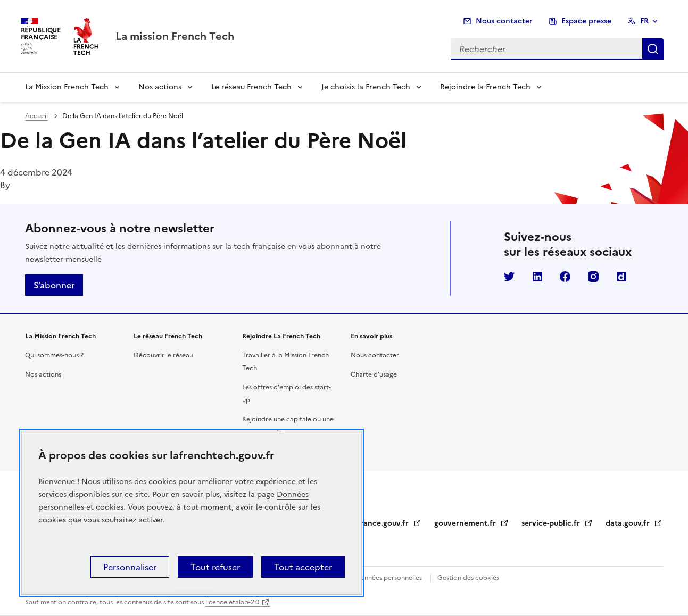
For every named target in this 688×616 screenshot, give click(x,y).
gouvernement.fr (471, 523)
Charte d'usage (374, 374)
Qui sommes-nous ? (54, 355)
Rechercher (653, 49)
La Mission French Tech (67, 87)
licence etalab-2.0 (232, 602)
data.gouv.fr (634, 523)
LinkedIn (537, 277)
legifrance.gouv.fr (383, 523)
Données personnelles (388, 578)
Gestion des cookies (468, 578)
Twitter (509, 277)
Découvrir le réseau (163, 355)
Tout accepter (303, 567)
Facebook (565, 277)
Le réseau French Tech (251, 87)
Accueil (36, 116)
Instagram (593, 277)
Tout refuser (215, 567)
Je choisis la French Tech (366, 87)
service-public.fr (557, 523)
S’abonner (54, 285)
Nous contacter (504, 21)
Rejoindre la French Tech (485, 87)
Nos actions (160, 87)
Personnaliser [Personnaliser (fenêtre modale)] (130, 567)
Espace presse (586, 21)
